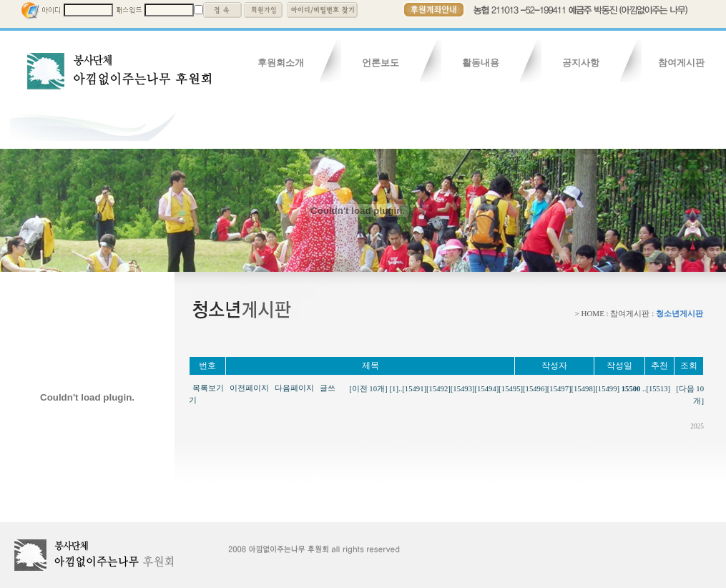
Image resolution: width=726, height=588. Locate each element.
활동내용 (481, 63)
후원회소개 (281, 63)
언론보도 (381, 63)
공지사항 (581, 63)
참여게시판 (681, 63)
